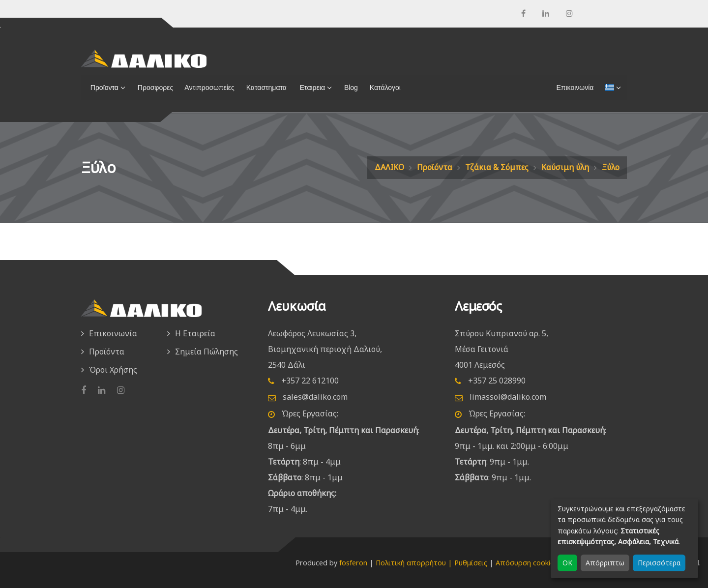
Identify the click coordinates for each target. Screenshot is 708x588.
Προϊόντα (435, 167)
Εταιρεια (310, 88)
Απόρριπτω (605, 563)
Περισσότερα (659, 563)
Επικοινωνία (113, 333)
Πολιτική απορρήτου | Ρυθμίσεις (431, 563)
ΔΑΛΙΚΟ (389, 167)
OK (567, 563)
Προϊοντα (103, 88)
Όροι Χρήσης (113, 370)
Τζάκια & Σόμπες (497, 167)
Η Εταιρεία (195, 333)
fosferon (353, 563)
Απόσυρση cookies (527, 563)
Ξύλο (611, 167)
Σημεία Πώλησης (206, 352)
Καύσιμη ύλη (565, 167)
